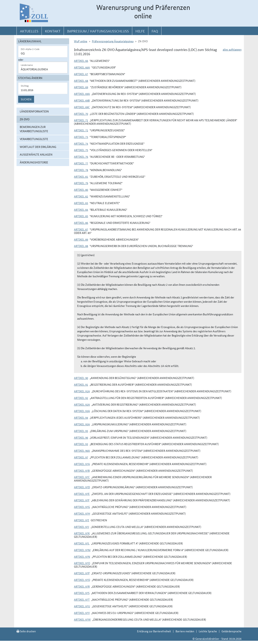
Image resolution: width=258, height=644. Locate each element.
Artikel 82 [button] (81, 196)
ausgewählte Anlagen (36, 154)
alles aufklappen (232, 49)
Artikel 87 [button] (81, 229)
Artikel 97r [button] (82, 586)
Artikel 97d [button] (82, 487)
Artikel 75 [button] (81, 150)
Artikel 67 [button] (81, 74)
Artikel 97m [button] (82, 550)
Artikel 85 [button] (81, 216)
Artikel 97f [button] (82, 500)
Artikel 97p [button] (82, 573)
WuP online (81, 41)
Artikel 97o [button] (82, 563)
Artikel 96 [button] (81, 437)
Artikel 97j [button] (82, 527)
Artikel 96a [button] (82, 451)
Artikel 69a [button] (82, 94)
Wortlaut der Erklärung (38, 147)
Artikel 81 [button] (81, 177)
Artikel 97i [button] (82, 520)
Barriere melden (185, 631)
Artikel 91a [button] (82, 391)
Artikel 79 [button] (81, 183)
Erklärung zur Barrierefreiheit (154, 631)
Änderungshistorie (34, 162)
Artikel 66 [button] (81, 61)
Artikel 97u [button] (82, 606)
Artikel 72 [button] (81, 130)
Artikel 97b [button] (82, 471)
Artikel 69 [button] (81, 87)
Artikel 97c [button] (82, 477)
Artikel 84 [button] (81, 210)
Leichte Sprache (208, 631)
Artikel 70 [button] (81, 114)
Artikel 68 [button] (81, 81)
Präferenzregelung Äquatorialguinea (113, 41)
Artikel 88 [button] (81, 246)
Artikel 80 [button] (81, 190)
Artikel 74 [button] (81, 143)
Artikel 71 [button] (81, 120)
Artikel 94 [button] (81, 418)
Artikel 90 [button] (81, 378)
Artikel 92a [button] (82, 404)
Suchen (26, 99)
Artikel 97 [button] (81, 457)
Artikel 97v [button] (82, 613)
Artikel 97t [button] (82, 599)
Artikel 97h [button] (82, 513)
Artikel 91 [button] (81, 384)
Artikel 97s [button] (82, 593)
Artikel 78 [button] (81, 170)
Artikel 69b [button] (82, 100)
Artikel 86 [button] (81, 223)
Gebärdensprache (231, 631)
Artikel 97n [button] (82, 557)
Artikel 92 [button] (81, 398)
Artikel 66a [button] (82, 67)
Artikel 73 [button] (81, 137)
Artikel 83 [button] (81, 203)
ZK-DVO (25, 119)
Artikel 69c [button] (82, 107)
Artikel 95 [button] (81, 431)
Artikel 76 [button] (81, 157)
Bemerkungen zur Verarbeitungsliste (34, 129)
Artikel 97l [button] (82, 543)
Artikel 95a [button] (82, 424)
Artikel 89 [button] (81, 239)
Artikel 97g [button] (82, 507)
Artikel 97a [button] (82, 464)
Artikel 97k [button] (82, 533)
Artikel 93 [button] (81, 444)
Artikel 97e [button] (82, 494)
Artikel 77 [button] (81, 163)
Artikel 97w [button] (82, 619)
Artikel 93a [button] (82, 411)
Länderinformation (34, 111)
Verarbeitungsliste (34, 139)
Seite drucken (26, 631)
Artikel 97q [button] (82, 580)
